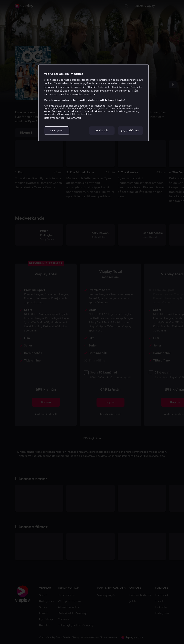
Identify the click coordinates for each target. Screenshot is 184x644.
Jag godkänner (130, 130)
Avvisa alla (102, 130)
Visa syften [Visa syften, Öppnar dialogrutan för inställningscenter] (57, 130)
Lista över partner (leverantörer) (62, 118)
